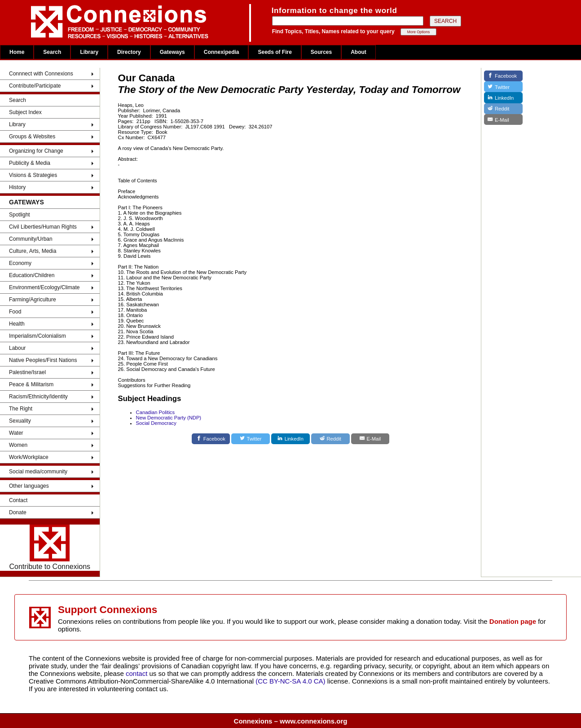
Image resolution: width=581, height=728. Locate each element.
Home (17, 52)
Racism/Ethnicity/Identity (38, 397)
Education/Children (32, 275)
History (17, 187)
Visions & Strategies (33, 175)
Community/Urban (31, 239)
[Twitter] (251, 439)
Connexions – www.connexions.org (291, 721)
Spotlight (20, 215)
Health (17, 324)
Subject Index (25, 112)
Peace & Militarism (31, 384)
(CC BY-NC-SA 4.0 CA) (290, 681)
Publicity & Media (30, 163)
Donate (18, 512)
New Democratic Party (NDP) (169, 418)
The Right (21, 409)
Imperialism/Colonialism (37, 336)
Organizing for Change (36, 151)
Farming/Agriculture (33, 300)
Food (15, 312)
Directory (129, 52)
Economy (20, 263)
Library (89, 52)
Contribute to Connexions (50, 547)
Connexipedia (222, 52)
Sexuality (20, 421)
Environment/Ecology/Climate (44, 287)
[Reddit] (330, 439)
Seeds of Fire (275, 52)
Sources (321, 52)
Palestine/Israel (27, 372)
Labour (17, 348)
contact (138, 673)
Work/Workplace (29, 457)
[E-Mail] (370, 439)
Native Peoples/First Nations (43, 360)
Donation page (513, 621)
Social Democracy (156, 423)
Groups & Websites (32, 137)
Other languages (29, 486)
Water (16, 433)
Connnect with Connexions (41, 74)
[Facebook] (211, 439)
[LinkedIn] (290, 439)
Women (18, 445)
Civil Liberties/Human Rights (43, 227)
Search (52, 52)
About (359, 52)
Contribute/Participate (35, 86)
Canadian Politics (155, 412)
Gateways (172, 52)
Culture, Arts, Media (33, 251)
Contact (18, 500)
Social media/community (38, 472)
